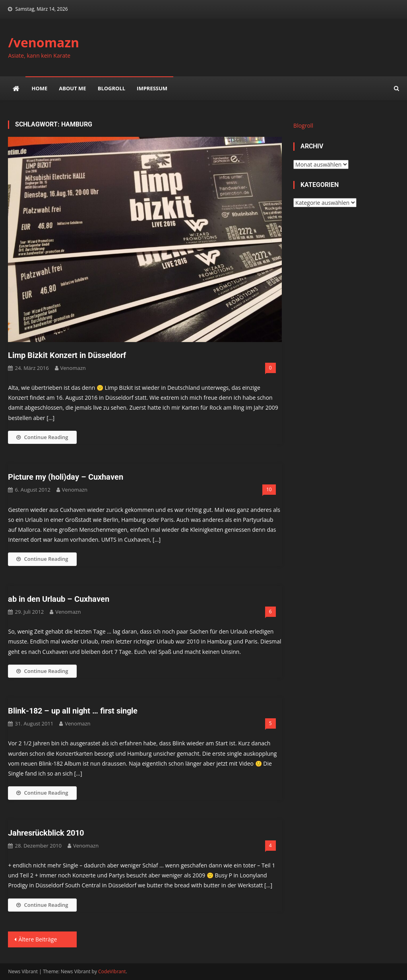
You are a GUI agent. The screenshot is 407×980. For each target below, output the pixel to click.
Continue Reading (42, 437)
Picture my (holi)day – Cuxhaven (66, 477)
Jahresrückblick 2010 (46, 833)
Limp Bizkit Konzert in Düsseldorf (67, 355)
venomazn (73, 368)
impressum (152, 88)
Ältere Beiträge (38, 939)
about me (72, 88)
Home (39, 88)
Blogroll (111, 88)
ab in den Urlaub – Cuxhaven (59, 599)
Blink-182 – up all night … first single (73, 711)
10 (269, 489)
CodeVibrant (112, 971)
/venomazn (44, 42)
